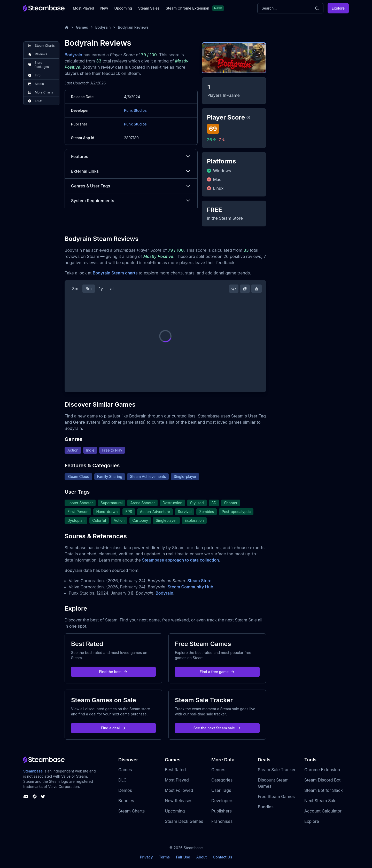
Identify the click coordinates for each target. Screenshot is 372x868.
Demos (125, 790)
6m (89, 289)
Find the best (114, 672)
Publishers (222, 811)
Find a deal (114, 728)
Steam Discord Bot (322, 780)
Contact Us (222, 857)
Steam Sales (149, 8)
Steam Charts (131, 811)
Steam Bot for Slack (324, 790)
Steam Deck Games (184, 821)
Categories (222, 780)
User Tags (221, 790)
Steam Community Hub (191, 587)
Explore (338, 8)
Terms (164, 857)
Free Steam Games (276, 796)
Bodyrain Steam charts (115, 273)
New (104, 8)
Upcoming (123, 8)
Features (131, 156)
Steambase (33, 771)
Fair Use (183, 857)
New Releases (179, 801)
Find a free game (217, 672)
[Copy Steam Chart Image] (245, 289)
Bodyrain (103, 27)
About (202, 857)
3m (75, 289)
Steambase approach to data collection (181, 560)
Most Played (83, 8)
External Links (131, 171)
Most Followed (179, 790)
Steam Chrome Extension (187, 8)
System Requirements (131, 201)
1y (101, 289)
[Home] (67, 27)
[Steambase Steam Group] (35, 796)
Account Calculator (323, 811)
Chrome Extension (322, 770)
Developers (222, 801)
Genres (218, 770)
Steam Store (199, 581)
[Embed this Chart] (234, 289)
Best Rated (175, 770)
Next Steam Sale (320, 801)
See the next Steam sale (217, 728)
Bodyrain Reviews (133, 27)
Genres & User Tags (131, 186)
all (112, 289)
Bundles (126, 801)
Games (82, 27)
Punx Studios (135, 110)
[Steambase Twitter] (43, 796)
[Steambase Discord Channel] (26, 796)
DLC (122, 780)
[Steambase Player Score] (248, 117)
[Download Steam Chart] (257, 289)
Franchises (222, 821)
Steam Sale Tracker (277, 770)
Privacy (146, 857)
